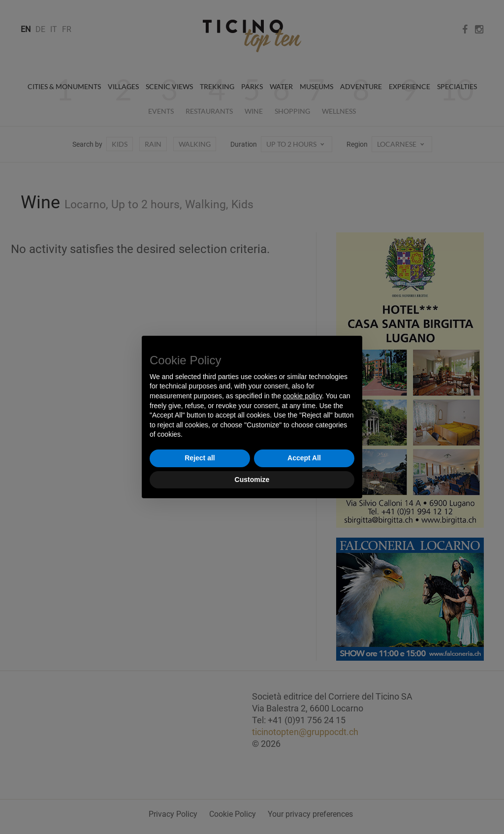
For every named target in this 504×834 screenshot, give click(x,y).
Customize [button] (252, 480)
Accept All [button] (304, 458)
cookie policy (302, 396)
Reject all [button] (200, 458)
